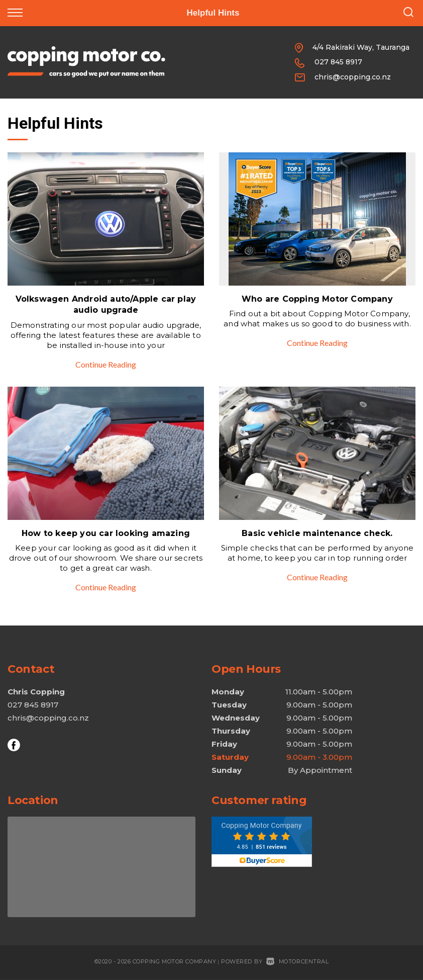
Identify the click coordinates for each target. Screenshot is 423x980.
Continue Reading (106, 364)
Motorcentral (297, 961)
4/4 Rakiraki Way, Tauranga (361, 47)
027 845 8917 (338, 62)
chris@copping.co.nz (353, 77)
